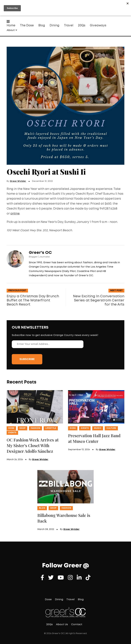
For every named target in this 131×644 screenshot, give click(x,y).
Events (12, 433)
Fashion (35, 428)
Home (11, 26)
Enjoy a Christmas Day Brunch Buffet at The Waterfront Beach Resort (33, 300)
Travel (69, 26)
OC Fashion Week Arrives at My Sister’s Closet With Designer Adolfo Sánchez (33, 445)
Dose (11, 428)
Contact (77, 625)
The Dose (27, 26)
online (15, 214)
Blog (42, 26)
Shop (23, 428)
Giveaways (98, 26)
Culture (111, 428)
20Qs (82, 26)
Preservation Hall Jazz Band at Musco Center (94, 438)
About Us (62, 625)
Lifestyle (51, 428)
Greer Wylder (18, 181)
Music (98, 428)
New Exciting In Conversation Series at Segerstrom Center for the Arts (99, 300)
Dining (54, 26)
